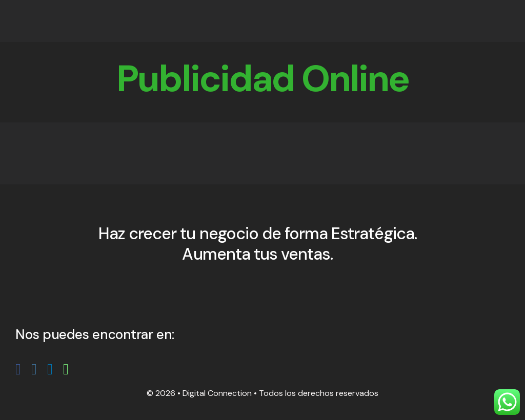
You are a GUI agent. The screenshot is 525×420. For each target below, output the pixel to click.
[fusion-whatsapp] (66, 369)
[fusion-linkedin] (50, 369)
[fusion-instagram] (34, 369)
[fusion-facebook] (18, 369)
